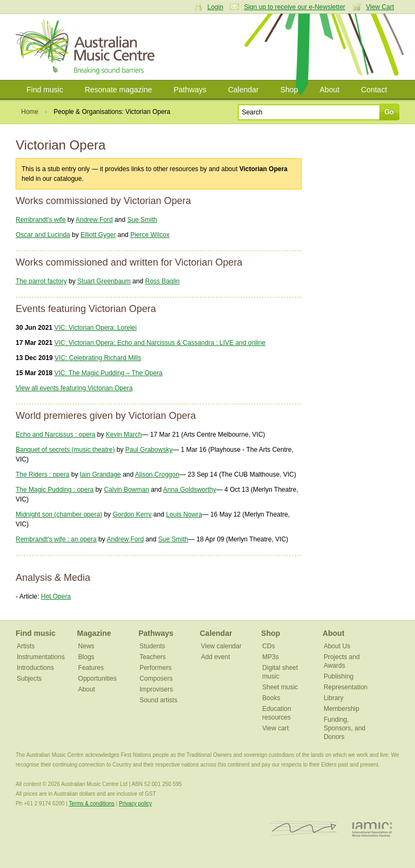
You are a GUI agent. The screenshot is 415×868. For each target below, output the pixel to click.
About (329, 90)
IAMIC (372, 829)
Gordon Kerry (132, 514)
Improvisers (156, 689)
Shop (289, 90)
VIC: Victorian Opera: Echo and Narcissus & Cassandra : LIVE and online (160, 343)
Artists (26, 646)
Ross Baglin (162, 281)
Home (30, 112)
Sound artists (158, 700)
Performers (155, 668)
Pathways (190, 90)
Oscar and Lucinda (43, 235)
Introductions (35, 668)
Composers (156, 679)
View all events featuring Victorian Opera (74, 388)
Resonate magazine (119, 90)
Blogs (86, 657)
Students (152, 646)
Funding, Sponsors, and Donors (344, 728)
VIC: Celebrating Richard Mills (98, 358)
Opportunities (98, 679)
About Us (337, 646)
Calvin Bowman (126, 490)
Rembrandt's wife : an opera (56, 539)
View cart (275, 728)
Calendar (243, 90)
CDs (268, 646)
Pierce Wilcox (150, 235)
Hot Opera (56, 596)
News (86, 646)
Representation (346, 687)
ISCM (304, 829)
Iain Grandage (101, 474)
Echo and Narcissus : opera (55, 435)
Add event (216, 657)
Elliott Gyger (98, 235)
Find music (45, 90)
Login (215, 7)
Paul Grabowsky (149, 450)
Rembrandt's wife (41, 220)
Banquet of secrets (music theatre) (65, 450)
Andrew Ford (94, 220)
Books (271, 698)
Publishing (339, 676)
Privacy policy (135, 803)
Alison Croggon (157, 474)
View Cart (380, 7)
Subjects (29, 679)
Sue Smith (142, 220)
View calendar (221, 646)
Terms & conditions (91, 803)
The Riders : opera (42, 474)
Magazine (94, 633)
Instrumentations (41, 657)
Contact (374, 90)
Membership (342, 709)
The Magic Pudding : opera (55, 490)
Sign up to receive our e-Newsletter (294, 7)
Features (91, 668)
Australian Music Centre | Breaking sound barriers (87, 47)
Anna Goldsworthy (190, 490)
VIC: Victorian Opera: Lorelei (95, 328)
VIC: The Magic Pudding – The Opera (108, 373)
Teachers (153, 657)
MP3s (270, 657)
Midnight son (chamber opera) (59, 514)
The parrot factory (41, 281)
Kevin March (124, 435)
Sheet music (280, 687)
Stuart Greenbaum (104, 281)
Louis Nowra (184, 514)
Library (334, 698)
